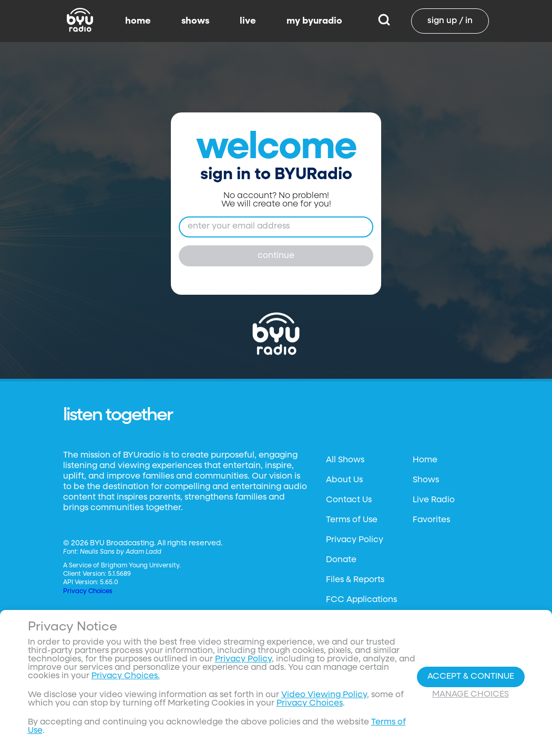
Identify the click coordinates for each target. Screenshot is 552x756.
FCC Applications (361, 600)
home (138, 21)
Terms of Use (352, 520)
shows (195, 21)
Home (425, 460)
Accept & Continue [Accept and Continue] (471, 677)
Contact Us (349, 500)
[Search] (384, 21)
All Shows (345, 460)
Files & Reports (355, 580)
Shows (426, 480)
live (248, 21)
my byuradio (314, 21)
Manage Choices (471, 695)
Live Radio (434, 500)
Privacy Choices (88, 592)
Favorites (431, 520)
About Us (344, 480)
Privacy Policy (355, 540)
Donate (341, 560)
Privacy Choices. (126, 676)
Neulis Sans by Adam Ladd (121, 552)
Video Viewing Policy (324, 695)
